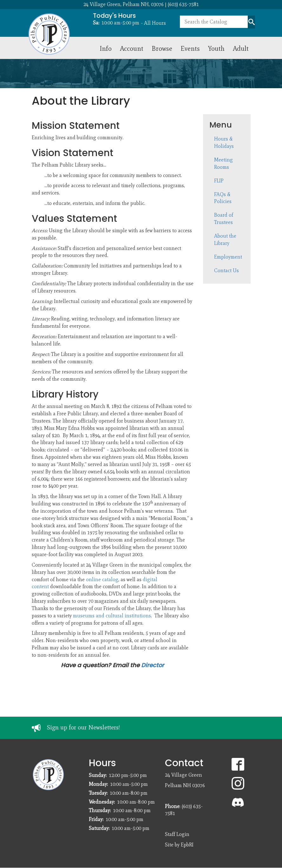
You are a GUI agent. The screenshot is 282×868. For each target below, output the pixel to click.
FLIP (219, 181)
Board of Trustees (224, 219)
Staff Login (177, 834)
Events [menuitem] (190, 48)
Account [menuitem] (132, 48)
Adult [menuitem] (241, 48)
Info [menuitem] (106, 48)
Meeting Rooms (223, 163)
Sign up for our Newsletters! (83, 727)
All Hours (155, 23)
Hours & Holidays (224, 142)
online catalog (102, 579)
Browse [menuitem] (162, 48)
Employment (228, 257)
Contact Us (226, 270)
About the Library (225, 240)
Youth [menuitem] (216, 48)
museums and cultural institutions (112, 616)
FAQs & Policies (223, 198)
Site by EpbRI (179, 845)
